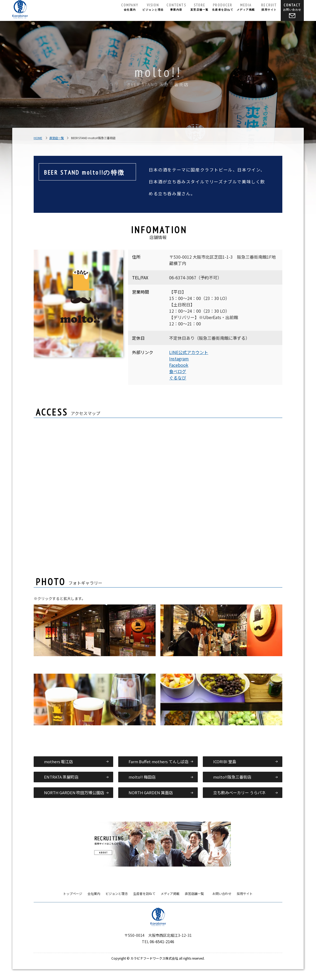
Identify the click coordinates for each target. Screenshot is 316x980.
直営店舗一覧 (200, 7)
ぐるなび (178, 378)
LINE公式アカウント (189, 352)
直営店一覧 (57, 138)
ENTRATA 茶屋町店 (61, 777)
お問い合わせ (292, 10)
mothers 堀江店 (58, 762)
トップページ (73, 893)
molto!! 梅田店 (142, 777)
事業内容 (176, 7)
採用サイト (269, 7)
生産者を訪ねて (223, 7)
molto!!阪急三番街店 (232, 777)
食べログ (178, 371)
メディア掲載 (246, 7)
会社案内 (130, 7)
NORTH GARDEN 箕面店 (151, 793)
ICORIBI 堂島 (225, 762)
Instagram (179, 359)
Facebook (179, 365)
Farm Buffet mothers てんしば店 (159, 762)
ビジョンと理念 (153, 7)
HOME (38, 138)
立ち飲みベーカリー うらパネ (239, 793)
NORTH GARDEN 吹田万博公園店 (74, 793)
